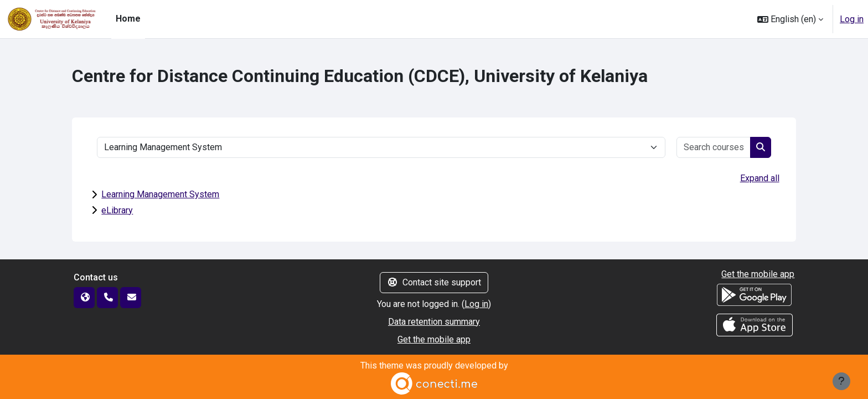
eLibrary (117, 210)
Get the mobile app (434, 339)
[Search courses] (714, 147)
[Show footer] (841, 381)
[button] (790, 19)
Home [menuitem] (128, 19)
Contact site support (434, 282)
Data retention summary (434, 322)
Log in (852, 19)
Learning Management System (160, 194)
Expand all (760, 178)
